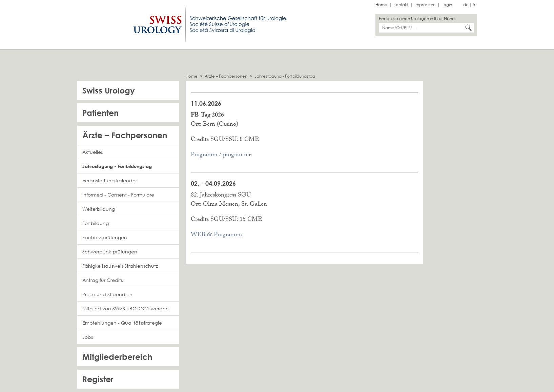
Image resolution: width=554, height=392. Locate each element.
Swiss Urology (109, 90)
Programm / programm (220, 155)
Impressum (425, 5)
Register (98, 379)
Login (447, 5)
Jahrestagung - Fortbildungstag (285, 76)
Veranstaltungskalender (110, 180)
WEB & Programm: (217, 235)
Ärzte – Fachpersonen (226, 76)
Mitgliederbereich (117, 357)
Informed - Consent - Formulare (118, 195)
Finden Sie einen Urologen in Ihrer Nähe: (417, 18)
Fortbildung (96, 223)
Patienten (100, 113)
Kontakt (401, 5)
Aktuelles (93, 152)
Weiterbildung (99, 209)
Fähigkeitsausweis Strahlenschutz (120, 266)
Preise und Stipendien (107, 294)
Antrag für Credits (102, 280)
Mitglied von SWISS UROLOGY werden (126, 308)
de (466, 5)
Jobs (88, 337)
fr (474, 5)
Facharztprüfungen (105, 237)
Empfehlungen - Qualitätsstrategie (122, 323)
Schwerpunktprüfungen (110, 252)
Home (381, 5)
